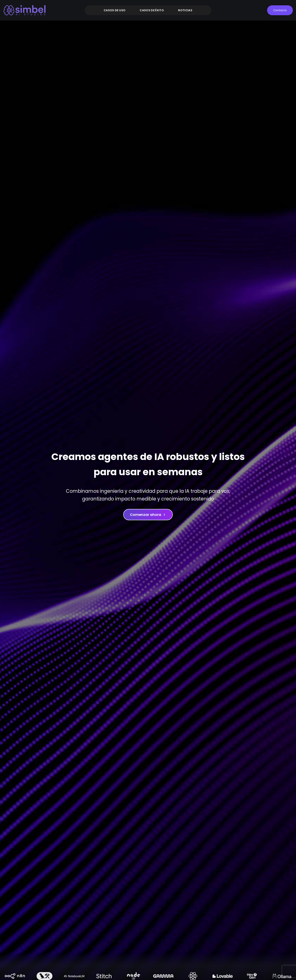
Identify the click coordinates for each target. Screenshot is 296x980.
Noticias (185, 10)
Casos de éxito (152, 10)
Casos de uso (115, 10)
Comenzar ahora (148, 515)
